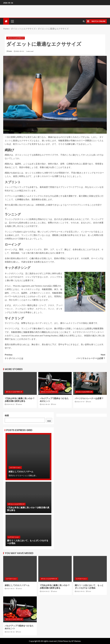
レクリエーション (15, 467)
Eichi (10, 51)
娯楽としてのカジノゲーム (21, 472)
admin (20, 404)
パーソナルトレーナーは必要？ (80, 356)
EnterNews (63, 641)
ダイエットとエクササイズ (16, 38)
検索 (7, 415)
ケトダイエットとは (30, 356)
